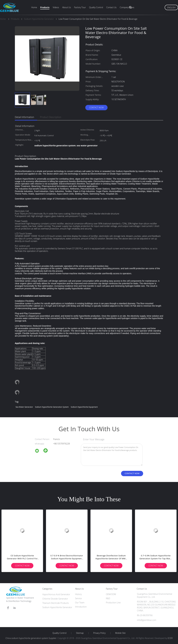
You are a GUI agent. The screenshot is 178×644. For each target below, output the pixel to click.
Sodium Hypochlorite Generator (57, 607)
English (171, 7)
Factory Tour (80, 7)
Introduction (81, 607)
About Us (66, 7)
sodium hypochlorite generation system (52, 407)
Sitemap (80, 633)
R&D (108, 598)
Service (78, 598)
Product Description (51, 117)
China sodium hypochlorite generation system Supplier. (32, 638)
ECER (170, 638)
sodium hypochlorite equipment (84, 407)
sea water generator (24, 407)
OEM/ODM (111, 594)
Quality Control (96, 7)
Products (45, 7)
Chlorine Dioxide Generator (55, 599)
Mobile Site (120, 633)
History (78, 594)
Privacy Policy (99, 633)
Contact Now (96, 108)
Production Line (113, 603)
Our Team (80, 603)
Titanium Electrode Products (56, 603)
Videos (56, 7)
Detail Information (24, 117)
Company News (127, 7)
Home (34, 7)
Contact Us (111, 7)
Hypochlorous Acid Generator (56, 594)
